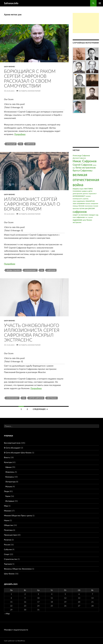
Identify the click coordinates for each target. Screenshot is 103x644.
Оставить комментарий (30, 91)
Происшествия (10, 535)
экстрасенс (52, 398)
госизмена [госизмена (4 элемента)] (77, 191)
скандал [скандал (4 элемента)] (92, 215)
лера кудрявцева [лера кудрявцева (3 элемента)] (79, 201)
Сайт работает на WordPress (15, 641)
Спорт (7, 554)
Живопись (10, 472)
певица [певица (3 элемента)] (75, 206)
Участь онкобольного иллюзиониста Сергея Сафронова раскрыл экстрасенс (32, 332)
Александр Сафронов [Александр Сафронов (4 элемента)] (81, 155)
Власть (7, 457)
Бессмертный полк (12, 443)
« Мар (7, 614)
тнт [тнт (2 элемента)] (86, 217)
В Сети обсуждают (12, 448)
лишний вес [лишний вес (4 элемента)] (90, 201)
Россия (7, 545)
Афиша (8, 467)
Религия (8, 540)
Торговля (8, 564)
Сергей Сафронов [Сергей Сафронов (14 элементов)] (82, 165)
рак (21, 144)
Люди (7, 491)
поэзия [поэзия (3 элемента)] (96, 206)
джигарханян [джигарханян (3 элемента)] (78, 193)
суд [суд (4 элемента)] (97, 215)
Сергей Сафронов (36, 398)
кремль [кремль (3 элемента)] (86, 199)
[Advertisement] (86, 23)
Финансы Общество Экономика (18, 569)
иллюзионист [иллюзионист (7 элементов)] (79, 196)
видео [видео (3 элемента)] (82, 189)
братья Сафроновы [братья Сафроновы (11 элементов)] (83, 170)
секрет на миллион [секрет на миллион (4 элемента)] (80, 215)
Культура (8, 462)
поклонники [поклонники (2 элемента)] (89, 206)
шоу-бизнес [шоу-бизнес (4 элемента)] (87, 220)
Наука (7, 520)
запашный (11, 144)
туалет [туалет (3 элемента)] (90, 217)
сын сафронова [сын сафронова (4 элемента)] (79, 217)
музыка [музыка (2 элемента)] (88, 203)
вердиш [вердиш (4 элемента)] (76, 189)
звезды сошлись (13, 270)
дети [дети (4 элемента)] (90, 191)
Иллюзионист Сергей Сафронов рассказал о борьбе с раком (32, 204)
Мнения (7, 511)
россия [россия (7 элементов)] (91, 208)
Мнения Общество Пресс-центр (18, 515)
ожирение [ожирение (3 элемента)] (94, 203)
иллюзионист (31, 270)
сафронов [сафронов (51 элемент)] (80, 212)
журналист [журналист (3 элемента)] (93, 193)
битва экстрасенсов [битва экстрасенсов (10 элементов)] (86, 168)
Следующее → (40, 409)
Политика (8, 530)
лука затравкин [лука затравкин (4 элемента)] (79, 203)
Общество (9, 525)
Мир (6, 506)
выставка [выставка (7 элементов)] (89, 188)
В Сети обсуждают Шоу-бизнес (18, 453)
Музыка (9, 486)
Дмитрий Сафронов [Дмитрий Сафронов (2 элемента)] (79, 158)
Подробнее (20, 134)
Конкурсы (10, 477)
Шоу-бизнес (10, 67)
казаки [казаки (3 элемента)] (88, 196)
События (8, 549)
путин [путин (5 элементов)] (82, 208)
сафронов (30, 144)
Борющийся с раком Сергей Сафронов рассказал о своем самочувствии (30, 78)
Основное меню (100, 3)
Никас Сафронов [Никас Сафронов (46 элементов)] (85, 161)
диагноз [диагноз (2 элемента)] (85, 193)
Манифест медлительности (16, 630)
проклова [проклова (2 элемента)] (76, 208)
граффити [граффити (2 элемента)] (85, 191)
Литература (10, 482)
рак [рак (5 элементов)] (86, 208)
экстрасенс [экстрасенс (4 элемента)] (77, 222)
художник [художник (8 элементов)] (77, 220)
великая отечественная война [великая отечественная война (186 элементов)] (86, 180)
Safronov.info (11, 3)
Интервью (10, 501)
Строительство (11, 559)
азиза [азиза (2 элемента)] (94, 165)
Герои (8, 496)
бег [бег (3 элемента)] (74, 168)
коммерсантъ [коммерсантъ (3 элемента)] (78, 199)
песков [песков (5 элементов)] (81, 206)
